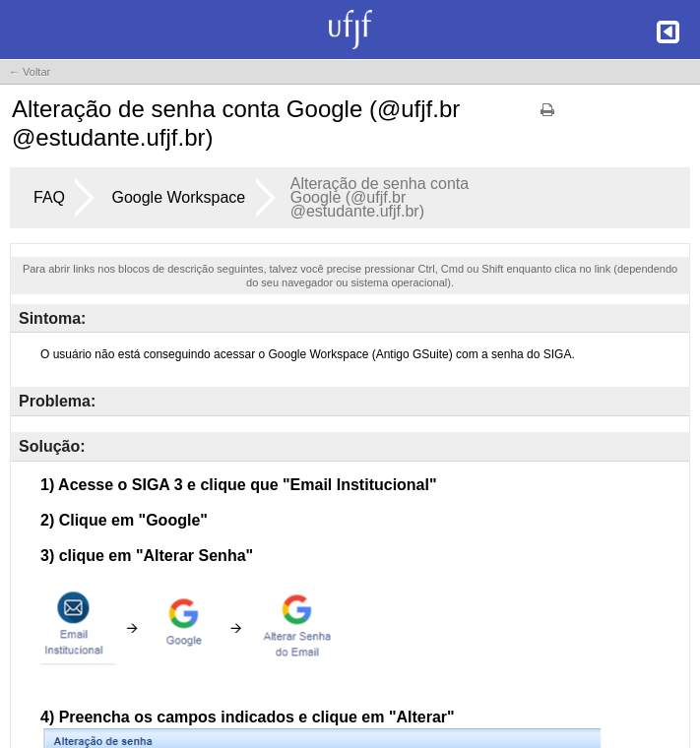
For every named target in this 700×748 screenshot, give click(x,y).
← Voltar (30, 72)
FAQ (49, 197)
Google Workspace (178, 197)
